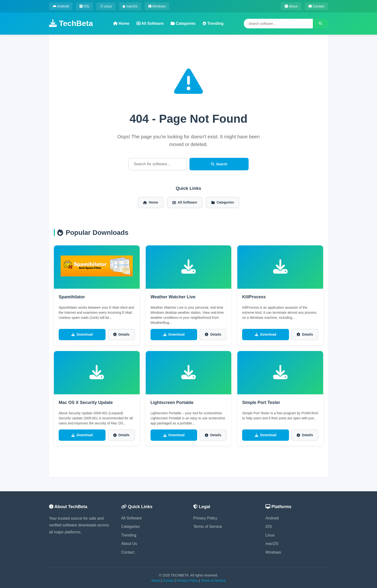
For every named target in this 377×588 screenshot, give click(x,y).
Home (121, 23)
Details (121, 334)
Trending (213, 23)
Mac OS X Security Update (86, 403)
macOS (130, 6)
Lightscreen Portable (172, 403)
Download (82, 334)
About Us (129, 544)
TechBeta (71, 23)
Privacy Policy (205, 518)
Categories (183, 23)
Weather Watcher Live (173, 297)
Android (61, 6)
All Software (150, 23)
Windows (157, 6)
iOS (84, 6)
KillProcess (254, 297)
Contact (316, 6)
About (291, 6)
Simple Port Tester (261, 403)
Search (219, 164)
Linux (106, 6)
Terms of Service (208, 527)
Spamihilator (72, 297)
